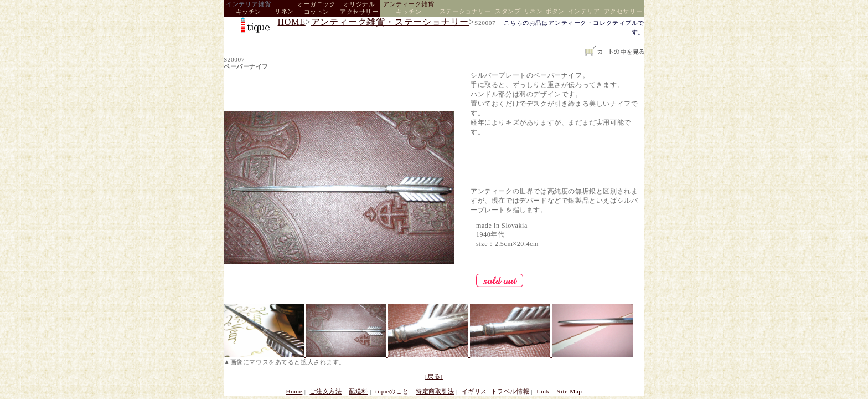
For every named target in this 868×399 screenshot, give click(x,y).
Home (294, 391)
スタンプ (508, 11)
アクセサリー (623, 11)
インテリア (584, 11)
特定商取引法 (435, 391)
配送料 (358, 391)
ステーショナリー (465, 11)
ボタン (555, 11)
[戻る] (434, 376)
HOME (292, 22)
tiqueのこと (392, 391)
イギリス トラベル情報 (495, 391)
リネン (284, 11)
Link (543, 391)
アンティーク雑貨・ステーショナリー (390, 22)
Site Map (570, 391)
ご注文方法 (325, 391)
